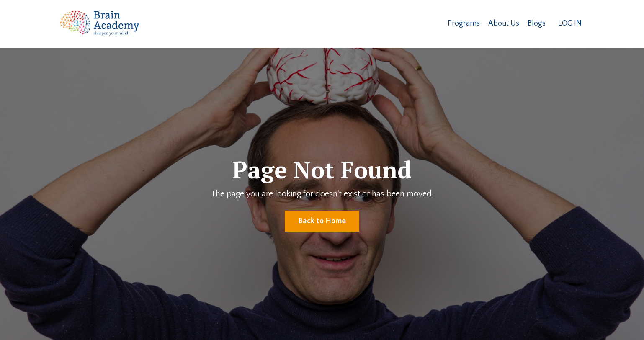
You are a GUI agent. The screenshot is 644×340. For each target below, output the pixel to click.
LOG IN (570, 23)
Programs (464, 23)
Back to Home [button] (322, 221)
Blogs (537, 23)
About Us (504, 23)
